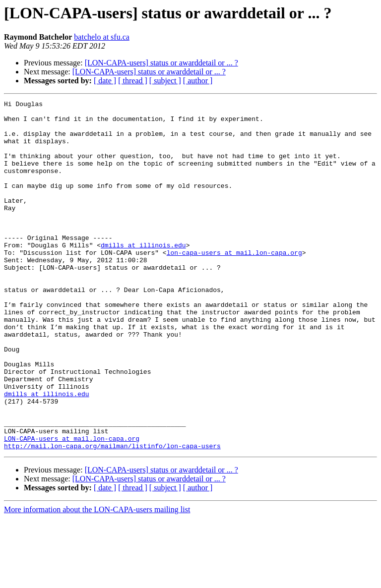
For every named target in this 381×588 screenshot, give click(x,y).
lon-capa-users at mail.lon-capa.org (234, 284)
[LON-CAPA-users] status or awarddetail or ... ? (161, 63)
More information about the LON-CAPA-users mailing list (97, 579)
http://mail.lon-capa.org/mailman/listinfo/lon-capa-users (112, 516)
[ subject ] (165, 81)
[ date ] (105, 81)
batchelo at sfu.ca (102, 37)
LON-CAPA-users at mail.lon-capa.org (72, 507)
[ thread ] (133, 81)
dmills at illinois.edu (143, 275)
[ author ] (198, 81)
